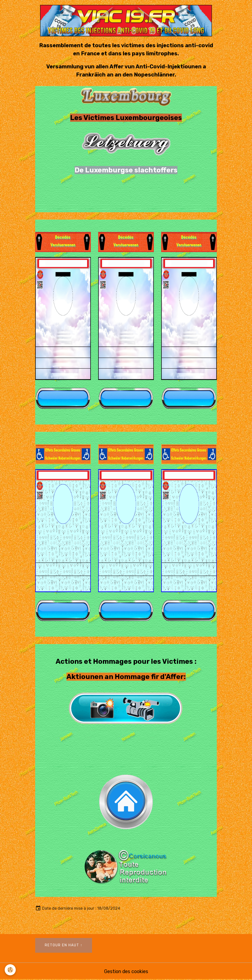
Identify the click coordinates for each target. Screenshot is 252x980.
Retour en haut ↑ (64, 945)
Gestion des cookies (126, 971)
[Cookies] (10, 970)
